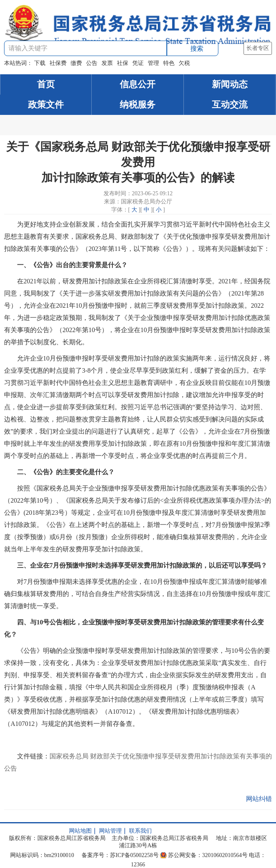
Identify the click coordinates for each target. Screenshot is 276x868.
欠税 (184, 63)
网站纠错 (259, 799)
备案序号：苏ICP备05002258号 (120, 855)
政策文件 (46, 105)
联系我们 (140, 831)
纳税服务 (138, 105)
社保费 (58, 63)
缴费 (76, 63)
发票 (107, 63)
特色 (169, 63)
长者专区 (258, 48)
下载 (40, 63)
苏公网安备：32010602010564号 (208, 855)
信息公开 (138, 84)
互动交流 (230, 105)
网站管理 (110, 831)
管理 (153, 63)
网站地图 (80, 831)
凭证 (138, 63)
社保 (123, 63)
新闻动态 (230, 84)
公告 (92, 63)
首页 (46, 84)
